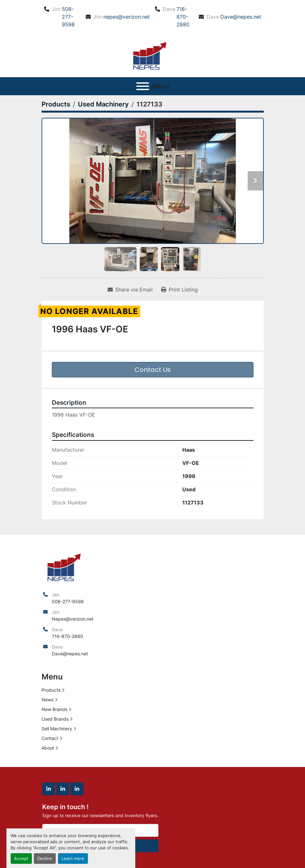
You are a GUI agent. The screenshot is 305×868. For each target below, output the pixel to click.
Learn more (73, 859)
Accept (21, 859)
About (48, 748)
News (48, 700)
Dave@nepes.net (241, 17)
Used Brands (55, 719)
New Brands (54, 709)
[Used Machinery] (103, 104)
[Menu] (143, 86)
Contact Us (152, 370)
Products (51, 690)
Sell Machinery (57, 729)
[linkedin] (49, 789)
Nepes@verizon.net (73, 619)
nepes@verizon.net (127, 17)
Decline (45, 859)
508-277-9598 (68, 17)
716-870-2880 (183, 17)
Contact (50, 738)
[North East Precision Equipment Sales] (62, 566)
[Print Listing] (179, 290)
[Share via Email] (130, 290)
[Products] (56, 104)
